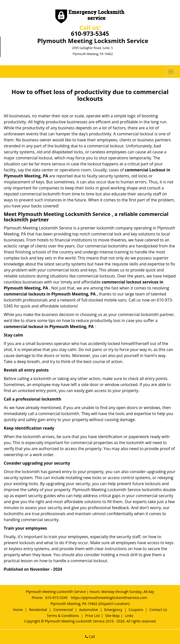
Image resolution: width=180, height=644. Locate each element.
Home (18, 610)
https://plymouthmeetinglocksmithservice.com (109, 598)
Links (129, 616)
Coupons (136, 610)
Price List (92, 616)
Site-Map (112, 616)
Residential (38, 610)
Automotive (89, 610)
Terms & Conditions (63, 616)
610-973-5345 (90, 33)
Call (90, 637)
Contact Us (158, 610)
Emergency (113, 610)
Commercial (63, 610)
